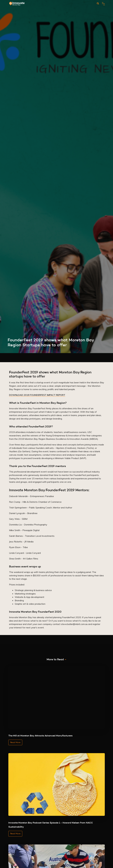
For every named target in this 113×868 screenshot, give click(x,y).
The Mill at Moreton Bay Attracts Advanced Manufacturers (40, 736)
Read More (15, 742)
